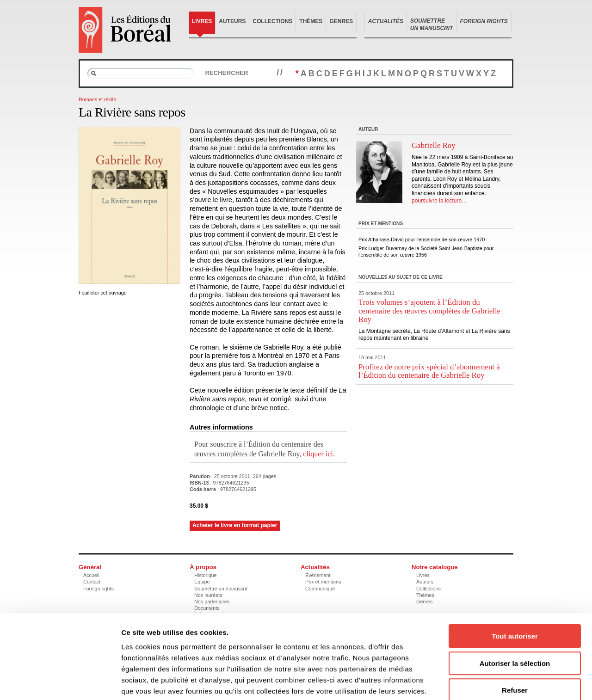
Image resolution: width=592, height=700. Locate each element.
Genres (341, 21)
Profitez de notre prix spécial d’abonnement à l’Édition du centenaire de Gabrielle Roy (429, 371)
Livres (202, 21)
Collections (272, 21)
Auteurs (232, 21)
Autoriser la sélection (515, 614)
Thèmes (311, 21)
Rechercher (226, 73)
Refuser (515, 641)
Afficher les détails (509, 682)
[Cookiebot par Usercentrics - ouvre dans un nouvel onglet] (60, 682)
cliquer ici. (319, 454)
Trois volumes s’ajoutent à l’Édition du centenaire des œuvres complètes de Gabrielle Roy (429, 311)
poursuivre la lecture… (439, 201)
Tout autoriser (515, 587)
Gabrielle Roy (434, 145)
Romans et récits (97, 99)
